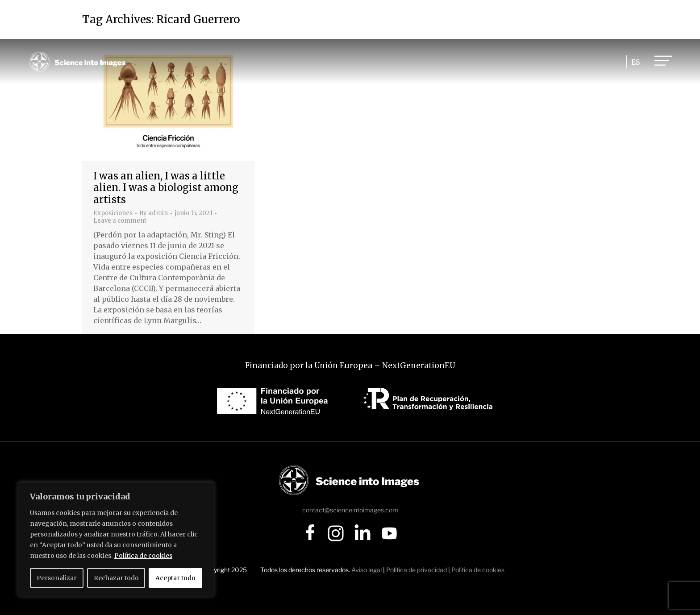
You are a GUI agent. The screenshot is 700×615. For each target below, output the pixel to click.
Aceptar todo (175, 578)
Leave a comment (120, 221)
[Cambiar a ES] (634, 62)
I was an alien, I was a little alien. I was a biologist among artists (166, 188)
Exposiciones (113, 213)
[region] (116, 540)
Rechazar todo (116, 578)
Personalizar (57, 578)
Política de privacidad (417, 570)
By (154, 213)
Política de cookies (143, 556)
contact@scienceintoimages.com (350, 510)
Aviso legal (367, 570)
